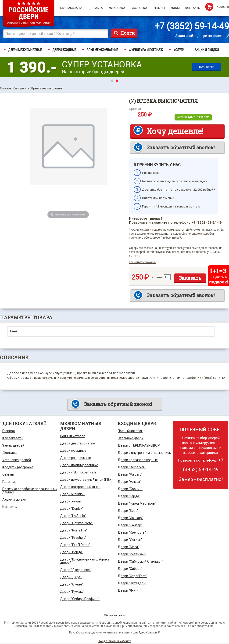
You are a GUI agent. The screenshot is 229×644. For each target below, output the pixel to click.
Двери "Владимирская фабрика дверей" (85, 561)
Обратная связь (115, 615)
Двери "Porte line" (74, 530)
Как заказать (13, 438)
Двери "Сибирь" (130, 569)
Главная (9, 431)
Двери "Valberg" (130, 474)
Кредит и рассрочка (18, 467)
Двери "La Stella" (73, 516)
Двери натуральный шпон (80, 487)
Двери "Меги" (128, 547)
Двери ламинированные (79, 465)
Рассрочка (139, 8)
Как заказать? (71, 8)
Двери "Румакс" (72, 592)
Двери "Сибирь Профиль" (80, 599)
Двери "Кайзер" (130, 525)
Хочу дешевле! (175, 131)
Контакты (193, 8)
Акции (175, 8)
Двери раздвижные (75, 458)
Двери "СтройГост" (132, 576)
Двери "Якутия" (130, 590)
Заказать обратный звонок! (181, 147)
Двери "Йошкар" (130, 518)
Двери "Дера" (71, 577)
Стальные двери (131, 438)
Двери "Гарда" (129, 496)
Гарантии (9, 482)
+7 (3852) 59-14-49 (192, 26)
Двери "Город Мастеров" (137, 503)
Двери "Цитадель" (132, 583)
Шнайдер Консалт (145, 633)
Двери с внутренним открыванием (145, 453)
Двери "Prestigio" (73, 538)
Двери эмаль (70, 501)
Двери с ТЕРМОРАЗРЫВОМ (139, 445)
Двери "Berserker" (132, 467)
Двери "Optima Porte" (77, 523)
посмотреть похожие (142, 262)
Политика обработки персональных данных (30, 491)
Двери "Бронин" (130, 489)
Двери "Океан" (72, 584)
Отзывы (159, 8)
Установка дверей (17, 460)
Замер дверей (13, 445)
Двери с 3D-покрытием (78, 472)
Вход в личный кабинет (114, 641)
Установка (117, 8)
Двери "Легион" (130, 540)
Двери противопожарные (138, 460)
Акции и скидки (14, 499)
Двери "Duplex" (72, 509)
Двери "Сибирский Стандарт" (140, 561)
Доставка (95, 8)
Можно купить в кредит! (193, 117)
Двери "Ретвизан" (132, 554)
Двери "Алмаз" (129, 482)
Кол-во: (157, 277)
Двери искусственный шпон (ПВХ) (86, 480)
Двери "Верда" (72, 552)
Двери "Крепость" (132, 532)
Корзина (223, 7)
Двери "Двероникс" (75, 570)
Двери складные (73, 451)
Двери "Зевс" (128, 511)
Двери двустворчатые (78, 443)
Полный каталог (72, 436)
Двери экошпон (72, 494)
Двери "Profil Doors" (75, 545)
